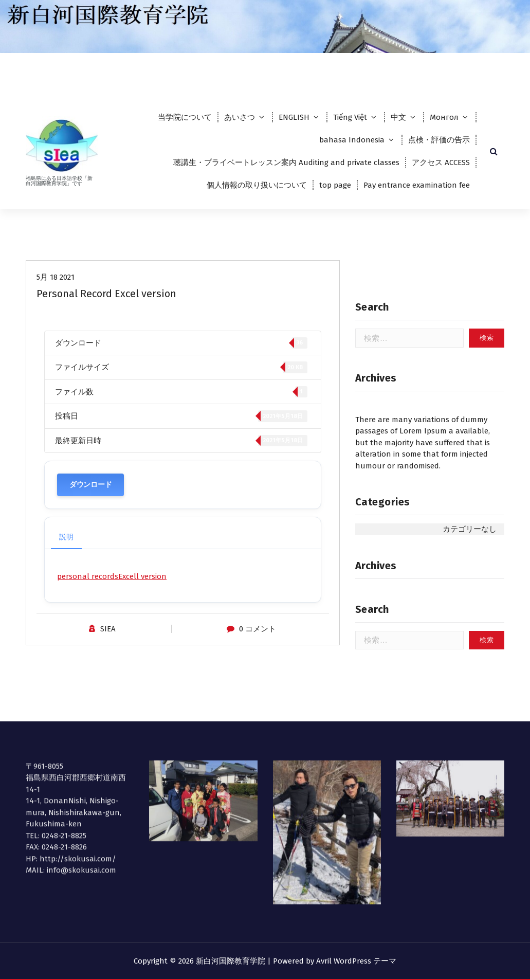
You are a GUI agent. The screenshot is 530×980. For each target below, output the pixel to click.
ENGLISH (294, 117)
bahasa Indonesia (352, 140)
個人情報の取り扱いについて (257, 185)
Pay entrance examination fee (417, 185)
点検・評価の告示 (439, 140)
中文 (398, 117)
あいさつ (240, 117)
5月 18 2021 (56, 284)
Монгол (444, 117)
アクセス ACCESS (441, 162)
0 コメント (258, 636)
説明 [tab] (66, 544)
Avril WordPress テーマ (356, 961)
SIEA (108, 636)
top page (335, 185)
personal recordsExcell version (112, 583)
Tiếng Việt (350, 117)
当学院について (185, 117)
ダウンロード (90, 491)
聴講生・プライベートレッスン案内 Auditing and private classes (286, 162)
